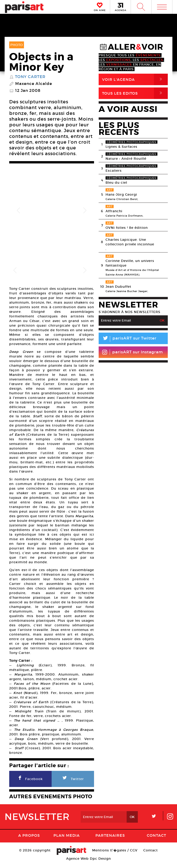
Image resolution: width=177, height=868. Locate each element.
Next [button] (85, 211)
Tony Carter (30, 77)
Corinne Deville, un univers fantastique (130, 263)
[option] (52, 210)
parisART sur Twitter (128, 339)
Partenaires (110, 840)
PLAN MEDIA (67, 840)
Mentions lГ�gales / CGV (115, 855)
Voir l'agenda (135, 79)
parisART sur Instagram (132, 352)
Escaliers (114, 171)
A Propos (29, 840)
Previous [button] (18, 211)
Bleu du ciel (116, 183)
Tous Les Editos (135, 93)
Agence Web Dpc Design (88, 863)
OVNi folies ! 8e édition (127, 228)
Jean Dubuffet (118, 287)
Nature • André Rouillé (126, 159)
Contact (156, 840)
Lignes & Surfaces (121, 147)
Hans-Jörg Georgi (121, 195)
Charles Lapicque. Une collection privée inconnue (130, 242)
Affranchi (114, 211)
